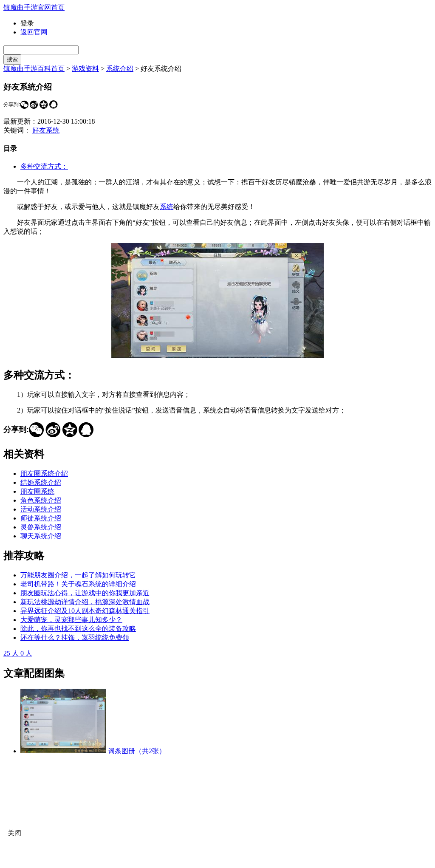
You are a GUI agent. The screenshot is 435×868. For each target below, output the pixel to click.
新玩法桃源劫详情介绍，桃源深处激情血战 (85, 602)
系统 (167, 207)
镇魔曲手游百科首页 (34, 69)
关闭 (14, 833)
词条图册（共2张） (137, 751)
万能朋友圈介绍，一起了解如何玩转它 (78, 575)
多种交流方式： (44, 166)
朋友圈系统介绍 (44, 474)
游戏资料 (85, 69)
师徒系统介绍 (41, 518)
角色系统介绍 (41, 500)
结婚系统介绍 (41, 482)
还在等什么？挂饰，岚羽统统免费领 (75, 638)
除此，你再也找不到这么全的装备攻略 (78, 629)
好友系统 (46, 130)
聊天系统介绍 (41, 536)
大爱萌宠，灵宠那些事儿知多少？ (71, 620)
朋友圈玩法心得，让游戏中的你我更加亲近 (85, 593)
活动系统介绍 (41, 509)
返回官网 (34, 32)
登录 (27, 23)
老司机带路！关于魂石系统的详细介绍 (78, 584)
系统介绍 (120, 69)
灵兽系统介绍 (41, 527)
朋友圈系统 (37, 491)
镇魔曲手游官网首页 (34, 7)
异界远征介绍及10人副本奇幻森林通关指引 (85, 611)
